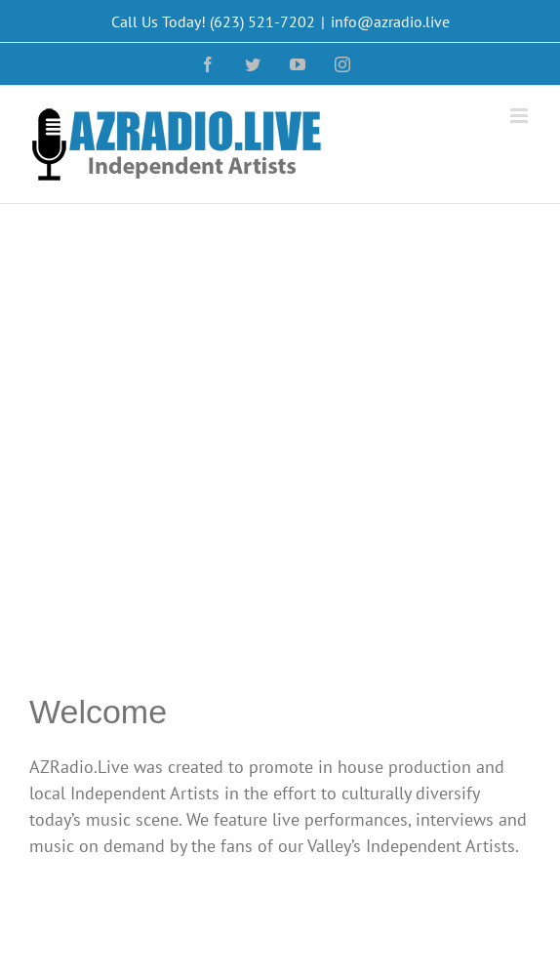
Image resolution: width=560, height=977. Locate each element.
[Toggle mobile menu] (520, 116)
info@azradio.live (390, 21)
